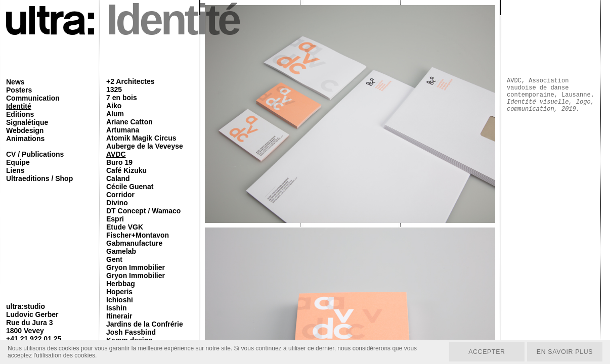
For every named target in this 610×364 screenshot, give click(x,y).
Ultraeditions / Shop (39, 178)
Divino (117, 203)
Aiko (114, 106)
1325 (114, 89)
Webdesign (25, 130)
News (15, 82)
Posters (19, 90)
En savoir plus (564, 351)
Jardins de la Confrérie (145, 324)
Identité (19, 106)
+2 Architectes (130, 81)
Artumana (123, 130)
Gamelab (121, 251)
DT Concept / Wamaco (143, 211)
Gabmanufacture (134, 243)
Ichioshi (120, 300)
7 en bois (122, 98)
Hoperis (119, 292)
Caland (118, 178)
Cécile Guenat (130, 187)
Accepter (484, 351)
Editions (20, 114)
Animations (25, 139)
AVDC (116, 154)
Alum (115, 114)
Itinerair (119, 316)
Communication (33, 98)
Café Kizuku (126, 170)
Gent (114, 259)
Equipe (18, 162)
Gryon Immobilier (136, 267)
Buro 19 (119, 162)
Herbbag (121, 284)
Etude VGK (125, 227)
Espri (115, 219)
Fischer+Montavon (138, 235)
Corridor (120, 195)
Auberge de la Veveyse (145, 146)
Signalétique (27, 122)
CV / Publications (35, 154)
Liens (15, 170)
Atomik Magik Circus (141, 138)
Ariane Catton (129, 122)
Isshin (116, 308)
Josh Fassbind (131, 332)
